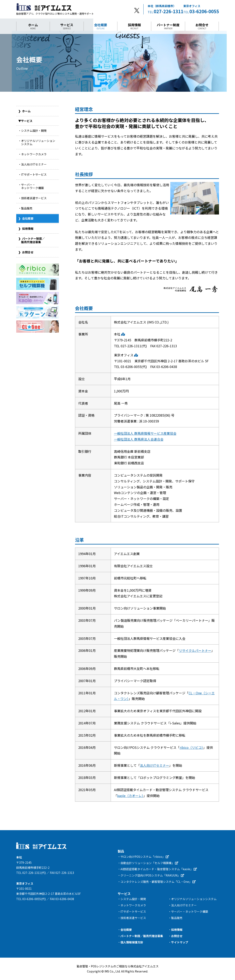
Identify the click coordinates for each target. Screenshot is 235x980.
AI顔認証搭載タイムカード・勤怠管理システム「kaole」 (159, 869)
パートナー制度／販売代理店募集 (142, 936)
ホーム (33, 26)
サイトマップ (180, 942)
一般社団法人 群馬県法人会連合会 (139, 439)
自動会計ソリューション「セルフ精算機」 (149, 863)
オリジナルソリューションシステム (194, 899)
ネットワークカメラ (133, 905)
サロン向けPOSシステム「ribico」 (145, 857)
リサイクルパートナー (195, 650)
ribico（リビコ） (191, 747)
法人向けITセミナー (155, 765)
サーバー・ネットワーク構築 (190, 911)
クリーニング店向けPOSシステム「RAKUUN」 (152, 875)
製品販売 (177, 918)
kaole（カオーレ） (130, 796)
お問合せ (202, 26)
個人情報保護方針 (132, 942)
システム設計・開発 (133, 899)
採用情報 (134, 26)
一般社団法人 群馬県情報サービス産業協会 (145, 433)
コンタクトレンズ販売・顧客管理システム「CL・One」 (158, 882)
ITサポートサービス (133, 911)
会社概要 (101, 26)
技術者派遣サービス (133, 918)
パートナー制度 (168, 26)
